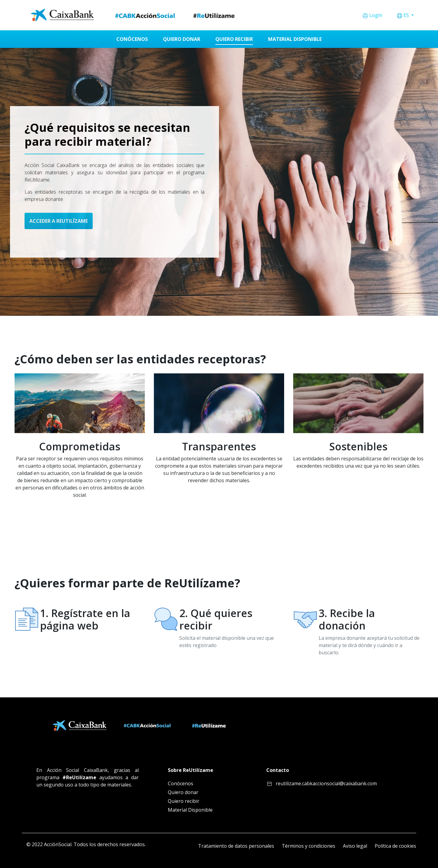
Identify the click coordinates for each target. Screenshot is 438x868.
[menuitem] (132, 39)
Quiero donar (183, 792)
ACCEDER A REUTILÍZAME (59, 221)
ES (407, 15)
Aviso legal (355, 846)
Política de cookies (395, 846)
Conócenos (181, 783)
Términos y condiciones (309, 846)
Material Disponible (190, 810)
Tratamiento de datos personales (236, 846)
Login (376, 15)
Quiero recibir (184, 801)
